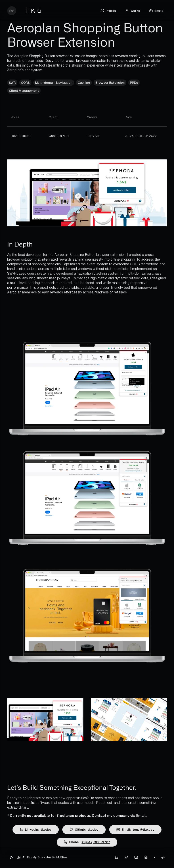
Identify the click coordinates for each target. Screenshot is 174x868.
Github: (84, 830)
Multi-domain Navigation (54, 83)
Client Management (24, 91)
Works (133, 11)
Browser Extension (110, 83)
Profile (108, 11)
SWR (12, 83)
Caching (84, 83)
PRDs (134, 83)
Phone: (87, 842)
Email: (135, 830)
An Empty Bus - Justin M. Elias (42, 857)
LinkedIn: (36, 830)
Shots (156, 11)
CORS (25, 83)
